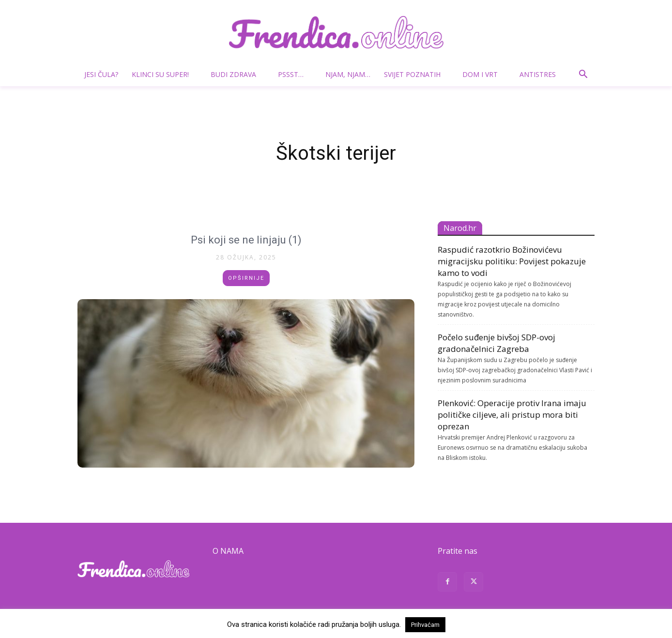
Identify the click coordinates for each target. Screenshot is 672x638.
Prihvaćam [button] (425, 625)
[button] (583, 75)
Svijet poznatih (416, 74)
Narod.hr (460, 228)
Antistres (538, 74)
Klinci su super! (164, 74)
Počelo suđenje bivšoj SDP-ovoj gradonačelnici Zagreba (496, 343)
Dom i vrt (484, 74)
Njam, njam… (348, 74)
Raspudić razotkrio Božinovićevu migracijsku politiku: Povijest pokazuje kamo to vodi (512, 261)
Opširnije (246, 278)
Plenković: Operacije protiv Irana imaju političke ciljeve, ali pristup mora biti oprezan (512, 415)
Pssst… (295, 74)
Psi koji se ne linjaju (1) (246, 239)
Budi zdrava (237, 74)
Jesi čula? (101, 74)
